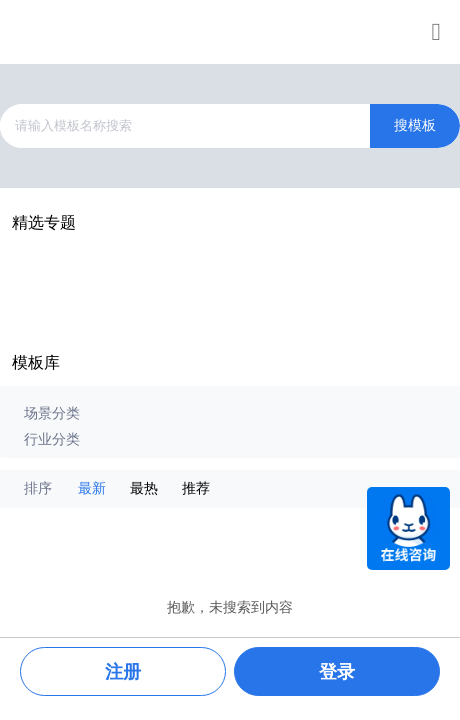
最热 (144, 488)
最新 (92, 488)
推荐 (196, 488)
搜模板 (415, 125)
